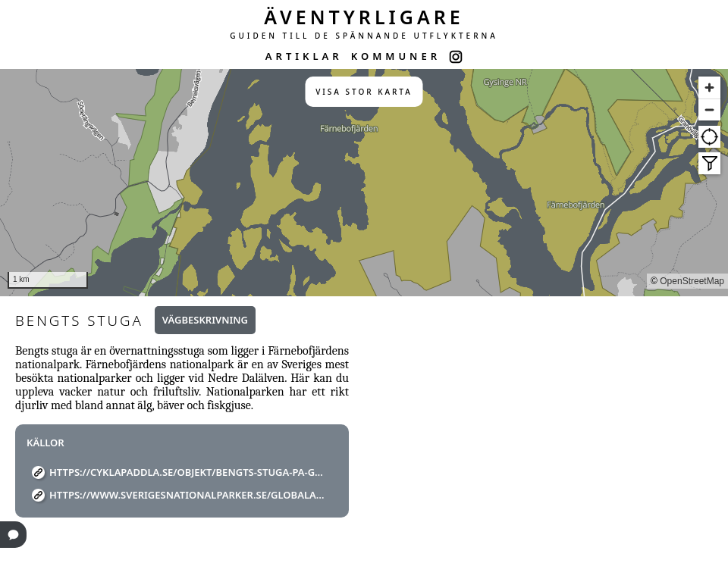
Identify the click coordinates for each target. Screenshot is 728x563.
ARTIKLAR (304, 56)
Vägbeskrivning (205, 320)
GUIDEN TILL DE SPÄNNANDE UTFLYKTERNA (364, 36)
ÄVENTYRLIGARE (364, 17)
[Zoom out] (709, 109)
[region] (364, 183)
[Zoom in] (709, 88)
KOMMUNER (396, 56)
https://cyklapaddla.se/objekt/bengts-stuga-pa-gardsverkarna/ (188, 472)
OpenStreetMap (692, 281)
